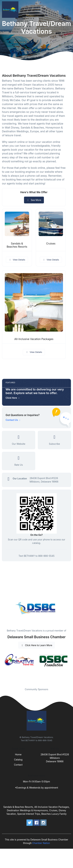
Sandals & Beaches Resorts (17, 245)
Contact (18, 765)
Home (18, 754)
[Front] (11, 10)
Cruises (51, 244)
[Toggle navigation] (68, 10)
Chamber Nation (41, 843)
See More (34, 200)
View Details (17, 260)
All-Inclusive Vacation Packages (34, 339)
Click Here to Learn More (37, 645)
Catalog (18, 760)
